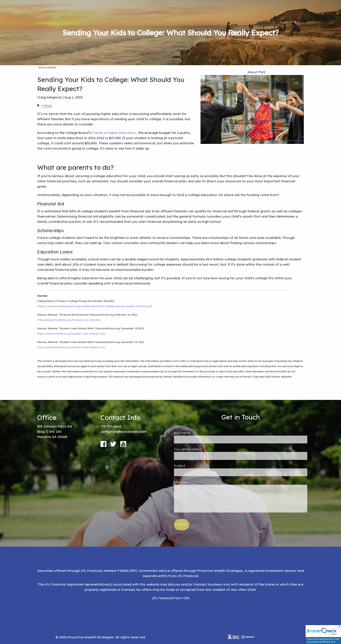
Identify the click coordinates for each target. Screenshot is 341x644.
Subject (195, 466)
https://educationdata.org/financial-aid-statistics (69, 320)
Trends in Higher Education (114, 133)
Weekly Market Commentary (270, 121)
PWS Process (280, 82)
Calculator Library (262, 131)
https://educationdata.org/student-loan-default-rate (71, 334)
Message (196, 482)
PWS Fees (279, 92)
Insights (254, 101)
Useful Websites (284, 111)
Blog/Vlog (256, 111)
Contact (272, 141)
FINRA (123, 571)
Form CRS (182, 598)
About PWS (257, 72)
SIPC (134, 571)
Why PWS (255, 82)
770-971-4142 (111, 426)
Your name (198, 433)
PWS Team (256, 92)
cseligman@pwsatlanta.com (124, 432)
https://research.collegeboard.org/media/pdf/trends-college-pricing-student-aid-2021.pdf (95, 306)
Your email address (204, 449)
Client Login (295, 141)
